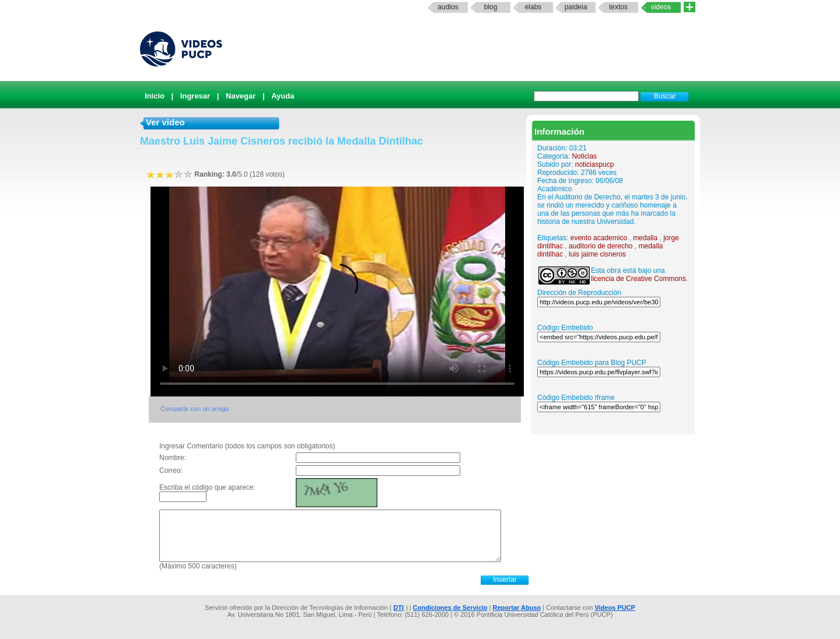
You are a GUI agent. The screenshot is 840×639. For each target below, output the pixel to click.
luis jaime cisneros (597, 254)
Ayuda (283, 96)
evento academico (599, 238)
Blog (491, 7)
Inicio (155, 96)
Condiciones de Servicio (450, 608)
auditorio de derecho (601, 246)
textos (618, 7)
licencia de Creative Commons (638, 279)
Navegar (241, 96)
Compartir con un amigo (195, 409)
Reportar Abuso (517, 608)
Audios (448, 7)
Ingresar (195, 96)
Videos (661, 7)
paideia (576, 7)
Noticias (584, 156)
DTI (398, 608)
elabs (533, 7)
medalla (645, 238)
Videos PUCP (615, 608)
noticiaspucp (595, 164)
